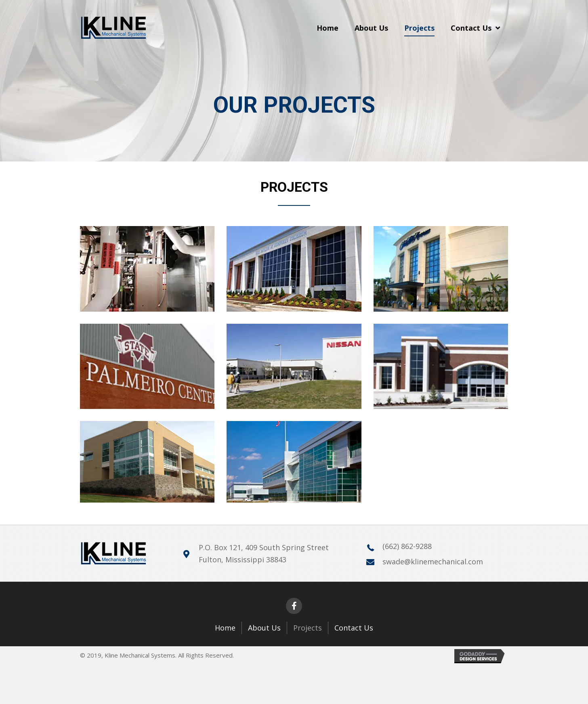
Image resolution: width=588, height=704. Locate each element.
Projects (308, 628)
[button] (294, 606)
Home (225, 628)
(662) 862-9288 (407, 546)
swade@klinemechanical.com (433, 562)
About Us (264, 628)
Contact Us (354, 628)
